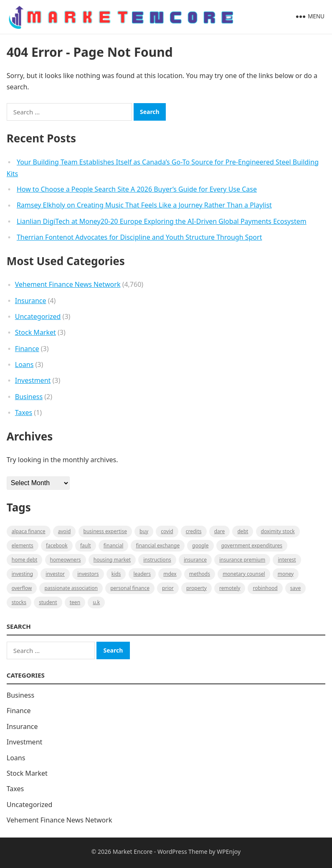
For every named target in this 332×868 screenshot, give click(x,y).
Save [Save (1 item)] (295, 588)
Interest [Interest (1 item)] (287, 560)
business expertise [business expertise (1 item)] (105, 531)
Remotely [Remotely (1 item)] (230, 588)
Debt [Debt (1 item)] (243, 531)
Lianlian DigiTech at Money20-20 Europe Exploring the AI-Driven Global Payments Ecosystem (162, 221)
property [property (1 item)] (196, 588)
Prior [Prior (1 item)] (168, 588)
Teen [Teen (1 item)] (75, 602)
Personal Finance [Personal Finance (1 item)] (130, 588)
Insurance (31, 301)
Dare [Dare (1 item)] (220, 531)
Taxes (24, 412)
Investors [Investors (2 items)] (88, 574)
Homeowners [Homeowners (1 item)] (66, 560)
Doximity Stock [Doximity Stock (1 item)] (278, 531)
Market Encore (133, 852)
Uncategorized (38, 316)
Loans (24, 364)
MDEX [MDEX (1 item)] (170, 574)
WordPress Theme (182, 852)
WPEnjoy (229, 852)
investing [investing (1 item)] (22, 574)
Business (29, 397)
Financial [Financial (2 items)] (113, 545)
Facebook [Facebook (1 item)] (57, 545)
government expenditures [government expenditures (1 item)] (252, 545)
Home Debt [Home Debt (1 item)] (25, 560)
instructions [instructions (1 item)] (157, 560)
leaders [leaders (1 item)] (142, 574)
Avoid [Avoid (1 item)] (65, 531)
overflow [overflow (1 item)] (22, 588)
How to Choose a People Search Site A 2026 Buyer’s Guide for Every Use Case (137, 189)
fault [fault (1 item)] (86, 545)
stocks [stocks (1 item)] (19, 602)
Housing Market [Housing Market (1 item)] (112, 560)
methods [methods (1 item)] (200, 574)
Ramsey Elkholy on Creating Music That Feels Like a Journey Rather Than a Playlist (144, 205)
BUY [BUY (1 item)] (144, 531)
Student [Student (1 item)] (48, 602)
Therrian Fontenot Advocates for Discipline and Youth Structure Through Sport (139, 237)
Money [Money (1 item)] (286, 574)
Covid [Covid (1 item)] (167, 531)
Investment (33, 380)
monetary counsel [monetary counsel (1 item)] (244, 574)
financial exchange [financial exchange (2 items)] (158, 545)
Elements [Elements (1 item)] (23, 545)
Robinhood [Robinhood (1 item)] (265, 588)
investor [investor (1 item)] (55, 574)
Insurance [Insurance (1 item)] (195, 560)
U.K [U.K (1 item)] (96, 602)
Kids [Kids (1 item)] (116, 574)
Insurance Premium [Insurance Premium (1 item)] (242, 560)
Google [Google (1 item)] (200, 545)
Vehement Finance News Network (68, 284)
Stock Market (35, 332)
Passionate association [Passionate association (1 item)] (71, 588)
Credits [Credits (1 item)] (194, 531)
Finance (27, 349)
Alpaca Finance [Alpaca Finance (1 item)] (29, 531)
